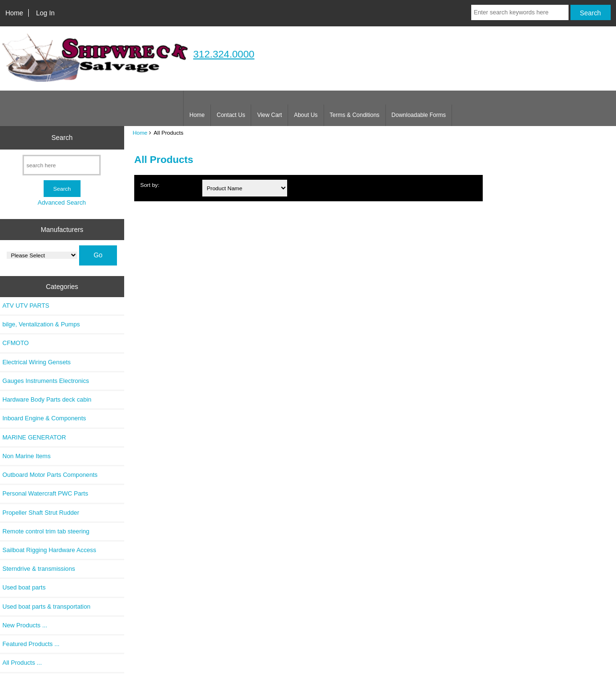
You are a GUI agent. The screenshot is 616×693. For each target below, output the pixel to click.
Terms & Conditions (355, 115)
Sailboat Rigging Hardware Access (49, 550)
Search (62, 138)
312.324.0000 (224, 54)
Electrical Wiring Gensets (36, 362)
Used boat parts (24, 587)
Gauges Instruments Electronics (46, 381)
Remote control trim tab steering (46, 531)
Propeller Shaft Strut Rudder (41, 513)
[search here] (62, 165)
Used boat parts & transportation (46, 606)
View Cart (269, 115)
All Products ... (22, 663)
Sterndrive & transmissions (39, 569)
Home (14, 13)
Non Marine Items (27, 456)
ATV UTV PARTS (26, 306)
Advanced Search (62, 202)
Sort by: (150, 185)
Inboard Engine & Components (44, 418)
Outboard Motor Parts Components (50, 475)
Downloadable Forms (419, 115)
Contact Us (231, 115)
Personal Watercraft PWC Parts (45, 493)
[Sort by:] (245, 188)
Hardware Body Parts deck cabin (47, 399)
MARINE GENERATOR (34, 437)
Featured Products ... (31, 644)
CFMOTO (16, 343)
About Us (306, 115)
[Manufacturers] (42, 255)
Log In (45, 13)
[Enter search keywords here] (520, 12)
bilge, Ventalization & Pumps (41, 324)
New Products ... (25, 625)
